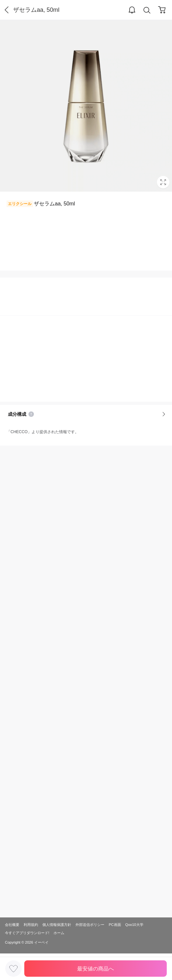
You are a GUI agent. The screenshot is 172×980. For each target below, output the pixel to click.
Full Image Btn (163, 182)
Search (147, 10)
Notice (31, 414)
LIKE (13, 969)
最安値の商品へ (96, 969)
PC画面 (115, 925)
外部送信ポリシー (90, 925)
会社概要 (12, 925)
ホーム (59, 933)
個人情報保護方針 (57, 925)
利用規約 (31, 925)
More (164, 414)
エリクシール (20, 204)
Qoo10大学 (134, 925)
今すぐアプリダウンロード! (27, 933)
